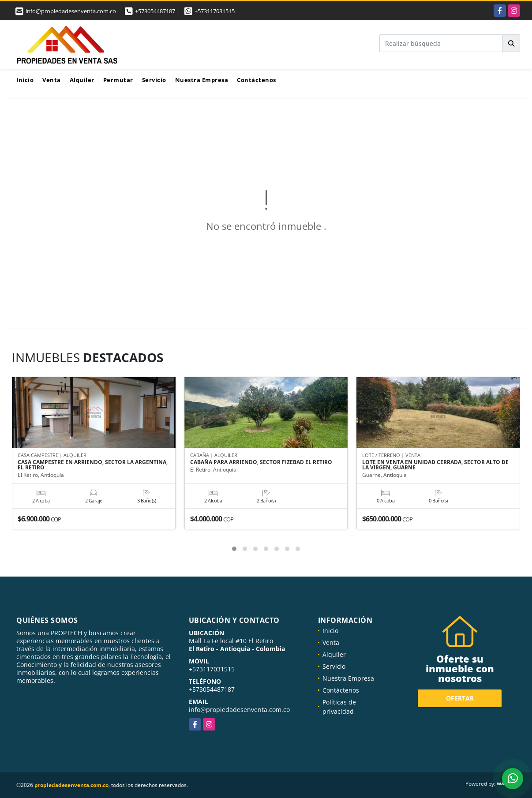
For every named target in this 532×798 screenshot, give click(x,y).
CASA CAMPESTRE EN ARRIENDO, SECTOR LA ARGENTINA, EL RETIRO (93, 465)
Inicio (25, 80)
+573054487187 (155, 11)
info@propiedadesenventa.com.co (239, 710)
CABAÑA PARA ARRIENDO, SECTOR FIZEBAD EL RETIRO (261, 463)
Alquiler (82, 80)
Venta (52, 80)
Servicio (154, 80)
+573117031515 (215, 11)
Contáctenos (257, 80)
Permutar (118, 80)
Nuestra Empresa (202, 80)
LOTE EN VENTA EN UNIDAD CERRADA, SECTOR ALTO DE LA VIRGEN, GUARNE (435, 465)
